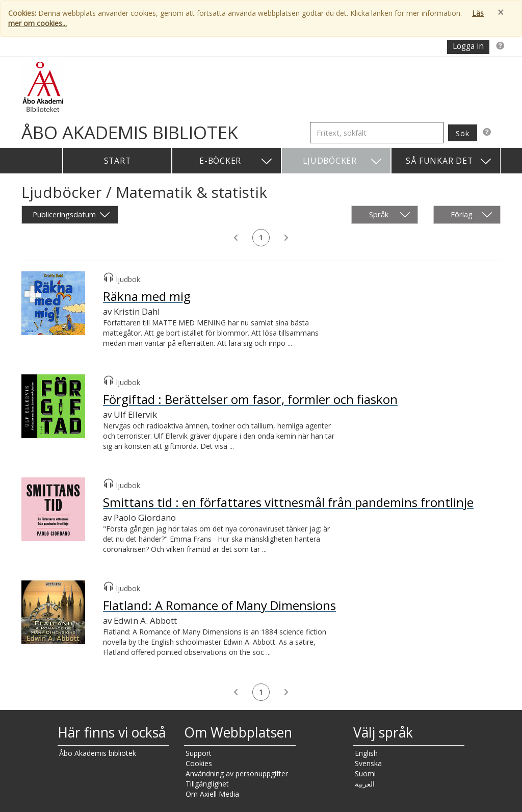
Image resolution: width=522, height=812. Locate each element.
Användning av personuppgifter (237, 773)
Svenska (368, 763)
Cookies (199, 763)
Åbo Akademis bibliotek (98, 753)
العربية (365, 784)
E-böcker (236, 161)
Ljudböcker (343, 161)
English (366, 753)
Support (199, 753)
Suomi (365, 773)
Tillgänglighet (207, 784)
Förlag (472, 215)
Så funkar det (449, 161)
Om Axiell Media (212, 794)
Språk (389, 215)
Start (118, 161)
